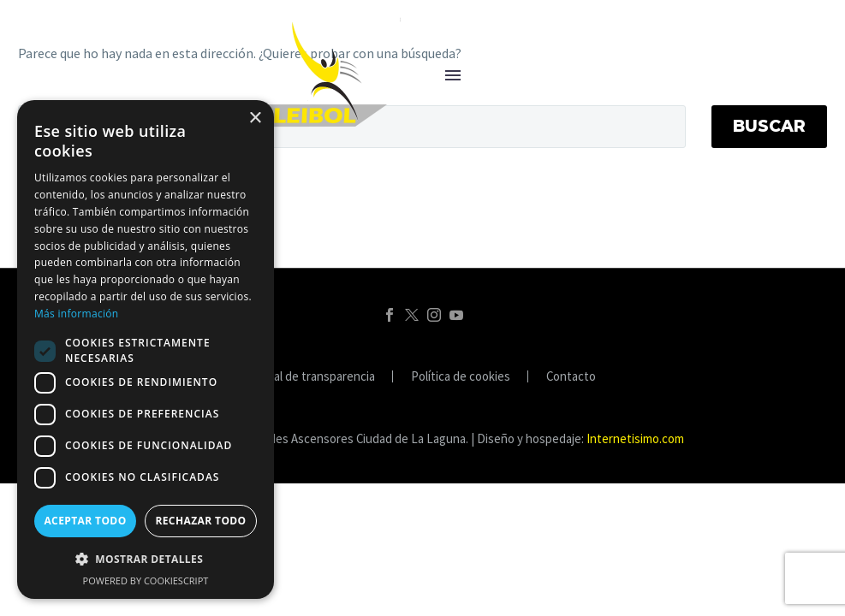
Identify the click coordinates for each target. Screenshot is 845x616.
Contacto (571, 377)
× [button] (255, 118)
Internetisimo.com (635, 438)
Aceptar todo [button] (85, 521)
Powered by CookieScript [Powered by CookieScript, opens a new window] (146, 580)
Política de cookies (461, 377)
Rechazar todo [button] (200, 521)
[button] (146, 559)
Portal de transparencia (312, 377)
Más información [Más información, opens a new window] (76, 314)
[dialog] (146, 349)
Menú (453, 75)
